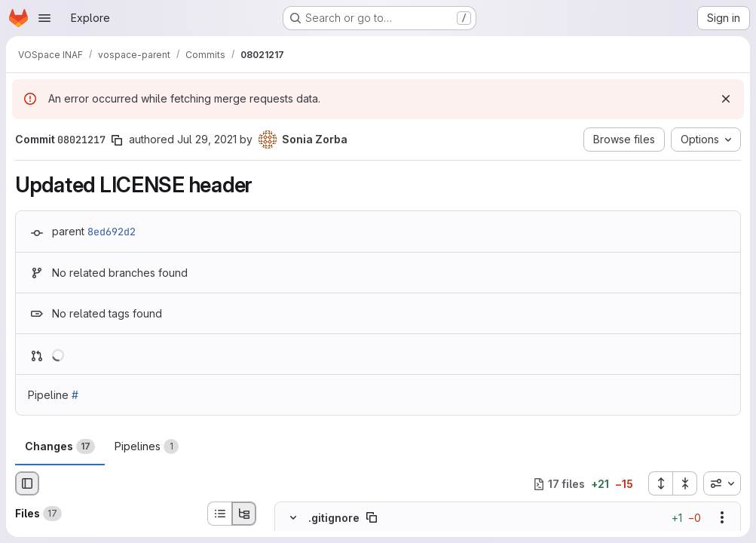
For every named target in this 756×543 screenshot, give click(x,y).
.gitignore (334, 518)
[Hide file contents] (293, 517)
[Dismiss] (726, 99)
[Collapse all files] (685, 483)
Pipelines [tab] (147, 446)
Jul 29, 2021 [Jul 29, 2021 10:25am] (207, 139)
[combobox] (722, 483)
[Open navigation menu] (44, 18)
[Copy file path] (372, 517)
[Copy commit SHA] (117, 140)
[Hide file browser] (27, 483)
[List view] (219, 514)
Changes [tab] (60, 446)
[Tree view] (244, 514)
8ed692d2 (112, 232)
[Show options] (722, 517)
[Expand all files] (660, 483)
